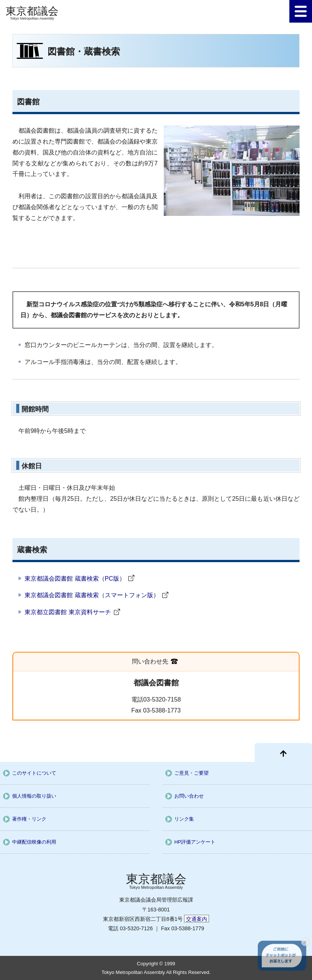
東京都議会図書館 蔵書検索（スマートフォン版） (92, 595)
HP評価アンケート (195, 842)
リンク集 (184, 819)
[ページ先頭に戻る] (283, 752)
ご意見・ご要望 (191, 773)
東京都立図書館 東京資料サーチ (68, 612)
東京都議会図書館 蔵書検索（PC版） (75, 579)
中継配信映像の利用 (34, 842)
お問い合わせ (189, 796)
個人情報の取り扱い (34, 796)
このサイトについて (34, 773)
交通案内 (197, 919)
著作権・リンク (29, 819)
